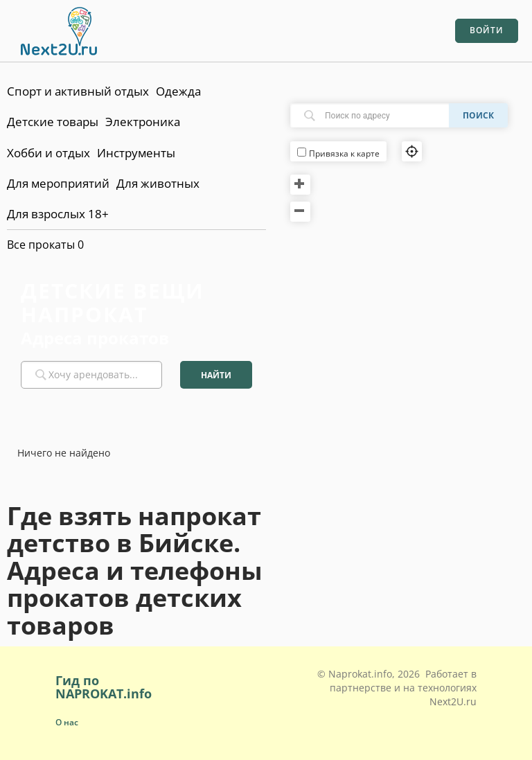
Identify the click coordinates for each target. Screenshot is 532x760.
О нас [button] (67, 722)
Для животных (158, 183)
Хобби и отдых (48, 153)
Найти (216, 375)
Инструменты (136, 153)
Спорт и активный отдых (78, 91)
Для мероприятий (58, 183)
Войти (487, 30)
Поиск (478, 115)
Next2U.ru (453, 701)
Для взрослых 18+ (58, 214)
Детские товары (53, 122)
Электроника (143, 122)
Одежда (178, 91)
